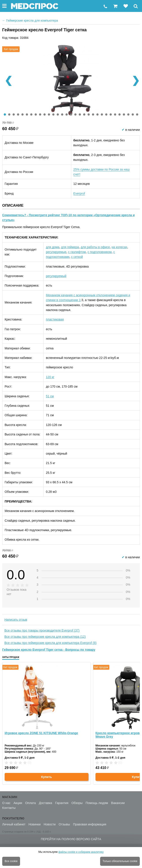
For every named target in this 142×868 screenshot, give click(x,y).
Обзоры (77, 803)
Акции (18, 803)
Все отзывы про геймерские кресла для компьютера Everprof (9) (50, 643)
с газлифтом (77, 252)
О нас (6, 803)
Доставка (45, 803)
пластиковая (55, 319)
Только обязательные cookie (120, 861)
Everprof (79, 193)
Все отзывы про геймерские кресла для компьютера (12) (45, 637)
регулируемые (56, 252)
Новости (50, 824)
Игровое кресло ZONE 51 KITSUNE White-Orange (41, 733)
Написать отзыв (16, 620)
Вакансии (118, 803)
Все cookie (11, 861)
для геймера (70, 247)
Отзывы (64, 824)
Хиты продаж (11, 657)
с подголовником (100, 252)
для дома (53, 247)
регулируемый (56, 276)
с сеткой (77, 257)
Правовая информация (90, 824)
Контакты (9, 808)
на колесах (119, 247)
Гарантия (62, 803)
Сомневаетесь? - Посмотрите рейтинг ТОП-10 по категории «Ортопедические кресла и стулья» (68, 217)
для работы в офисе (95, 247)
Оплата (30, 803)
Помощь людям (97, 803)
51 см (50, 396)
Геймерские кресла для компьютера (30, 21)
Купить (46, 777)
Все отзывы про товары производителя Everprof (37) (42, 630)
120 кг (50, 377)
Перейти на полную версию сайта (71, 839)
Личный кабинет (14, 824)
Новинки (35, 824)
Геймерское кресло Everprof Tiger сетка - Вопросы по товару (49, 650)
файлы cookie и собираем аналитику (81, 852)
